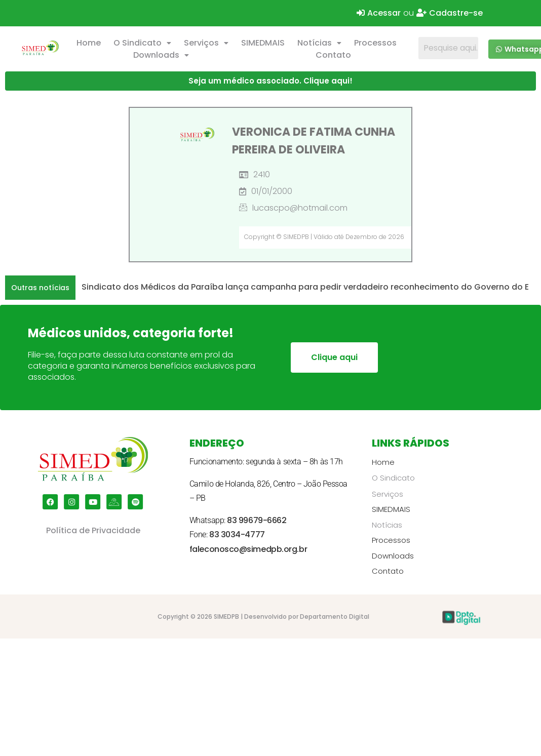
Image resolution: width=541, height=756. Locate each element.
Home (89, 43)
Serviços (206, 43)
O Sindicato (142, 43)
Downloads (161, 55)
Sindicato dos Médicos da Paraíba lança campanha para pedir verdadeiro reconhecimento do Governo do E (305, 287)
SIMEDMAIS (263, 43)
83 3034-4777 (237, 534)
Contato (333, 55)
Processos (375, 43)
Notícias (319, 43)
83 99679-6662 (257, 520)
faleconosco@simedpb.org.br (248, 549)
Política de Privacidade (93, 530)
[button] (143, 43)
